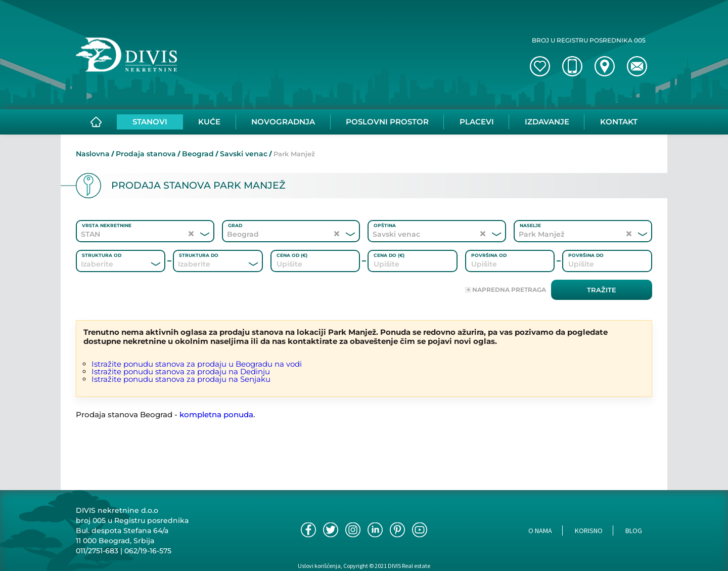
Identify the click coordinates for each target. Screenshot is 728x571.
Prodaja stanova (146, 154)
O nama (540, 531)
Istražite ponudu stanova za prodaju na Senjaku (181, 379)
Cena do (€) (389, 255)
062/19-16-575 (148, 551)
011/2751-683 (97, 551)
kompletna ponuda (216, 414)
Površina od (489, 255)
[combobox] (107, 264)
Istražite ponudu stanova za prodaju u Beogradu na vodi (197, 364)
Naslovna (93, 154)
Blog (634, 531)
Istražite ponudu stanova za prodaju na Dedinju (181, 371)
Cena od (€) (292, 255)
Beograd (198, 154)
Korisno (589, 531)
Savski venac (244, 154)
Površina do (586, 255)
